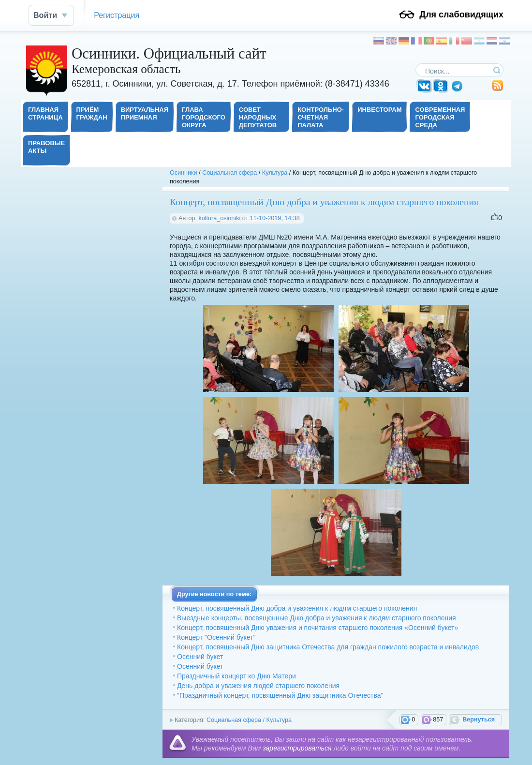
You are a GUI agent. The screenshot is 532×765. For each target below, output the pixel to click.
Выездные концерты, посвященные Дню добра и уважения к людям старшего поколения (317, 618)
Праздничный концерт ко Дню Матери (236, 676)
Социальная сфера (229, 173)
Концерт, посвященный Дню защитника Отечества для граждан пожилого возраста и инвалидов (328, 647)
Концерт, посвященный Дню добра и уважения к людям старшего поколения (297, 608)
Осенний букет (200, 657)
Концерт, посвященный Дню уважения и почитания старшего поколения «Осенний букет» (318, 628)
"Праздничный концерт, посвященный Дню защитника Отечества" (280, 695)
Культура (275, 173)
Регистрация (117, 15)
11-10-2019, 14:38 (275, 218)
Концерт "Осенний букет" (216, 637)
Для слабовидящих (461, 15)
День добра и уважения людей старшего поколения (258, 686)
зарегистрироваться (297, 748)
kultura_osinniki (219, 218)
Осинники (184, 173)
